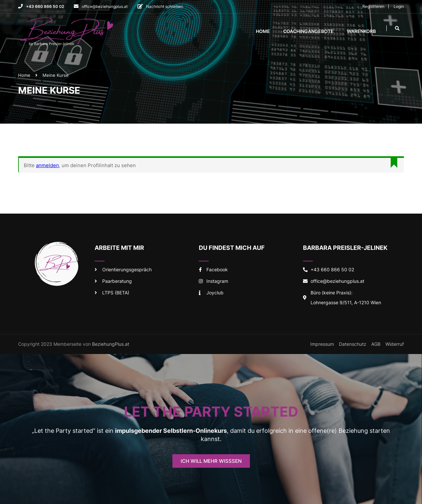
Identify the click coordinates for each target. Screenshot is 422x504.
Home (263, 31)
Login (399, 6)
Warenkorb (361, 31)
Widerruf (395, 346)
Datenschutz (353, 346)
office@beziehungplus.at (105, 6)
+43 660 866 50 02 (45, 6)
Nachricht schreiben (165, 6)
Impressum (322, 346)
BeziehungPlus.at (111, 346)
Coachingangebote (308, 31)
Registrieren (373, 6)
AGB (376, 346)
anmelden (47, 167)
